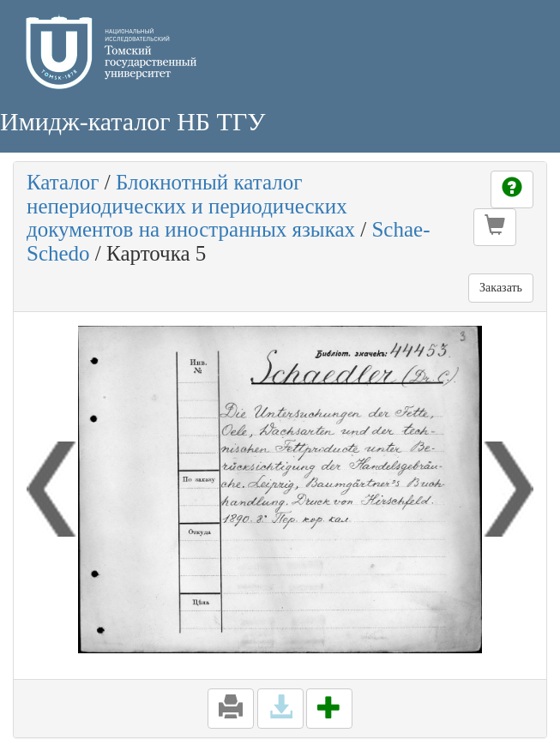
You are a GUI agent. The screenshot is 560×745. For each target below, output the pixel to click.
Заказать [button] (501, 288)
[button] (495, 227)
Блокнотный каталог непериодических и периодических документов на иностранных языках (191, 206)
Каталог (63, 182)
